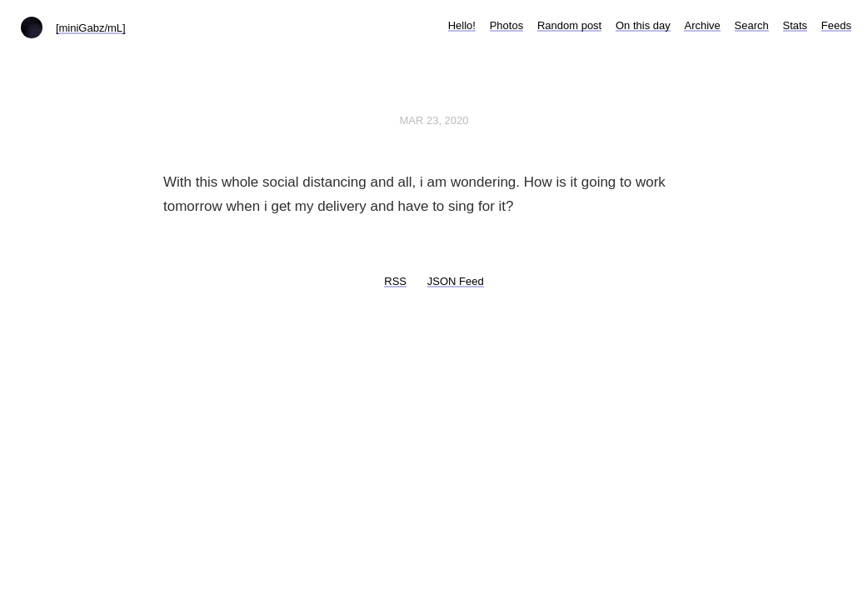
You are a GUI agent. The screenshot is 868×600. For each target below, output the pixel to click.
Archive (702, 25)
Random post (569, 25)
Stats (796, 25)
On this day (643, 25)
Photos (506, 25)
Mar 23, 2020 (434, 120)
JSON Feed (456, 281)
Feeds (836, 25)
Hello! (462, 25)
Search (752, 25)
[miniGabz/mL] (91, 28)
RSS (395, 281)
